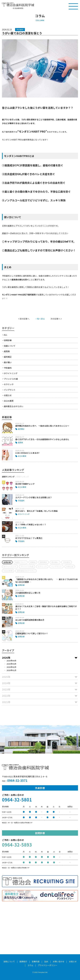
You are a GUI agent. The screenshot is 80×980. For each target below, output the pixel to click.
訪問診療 (8, 340)
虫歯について (10, 346)
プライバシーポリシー (47, 965)
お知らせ (8, 395)
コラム (30, 965)
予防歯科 (8, 368)
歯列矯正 (8, 357)
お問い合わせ (59, 961)
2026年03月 (12, 664)
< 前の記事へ (24, 319)
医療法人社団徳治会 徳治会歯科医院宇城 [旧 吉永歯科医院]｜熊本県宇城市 (18, 5)
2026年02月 (12, 667)
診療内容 (36, 961)
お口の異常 (9, 401)
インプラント (10, 390)
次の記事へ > (56, 319)
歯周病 (7, 351)
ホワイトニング (11, 373)
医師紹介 (23, 961)
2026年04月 (12, 661)
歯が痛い (8, 362)
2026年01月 (12, 670)
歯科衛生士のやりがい (13, 406)
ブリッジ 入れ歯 (11, 379)
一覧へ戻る (40, 319)
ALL (6, 335)
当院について (9, 961)
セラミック (9, 384)
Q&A (46, 961)
